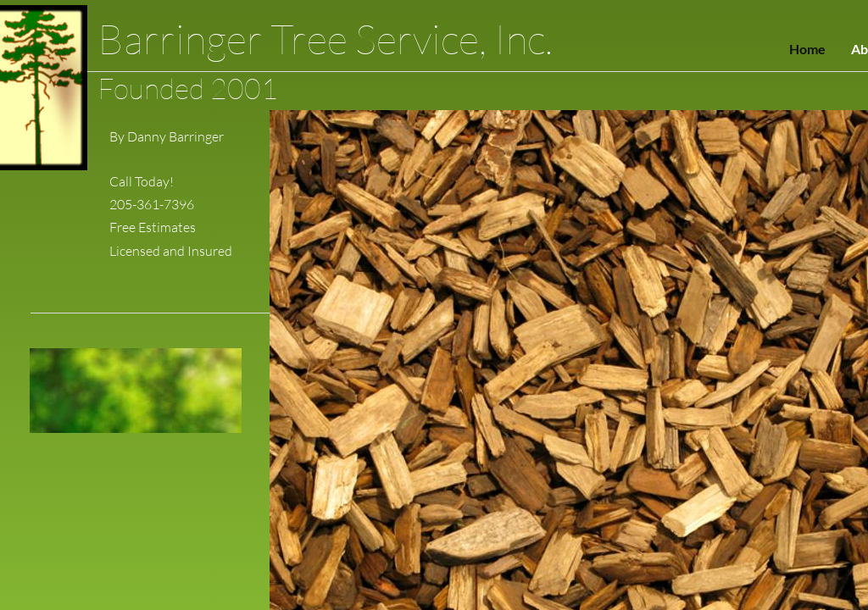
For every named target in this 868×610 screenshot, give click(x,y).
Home (807, 49)
